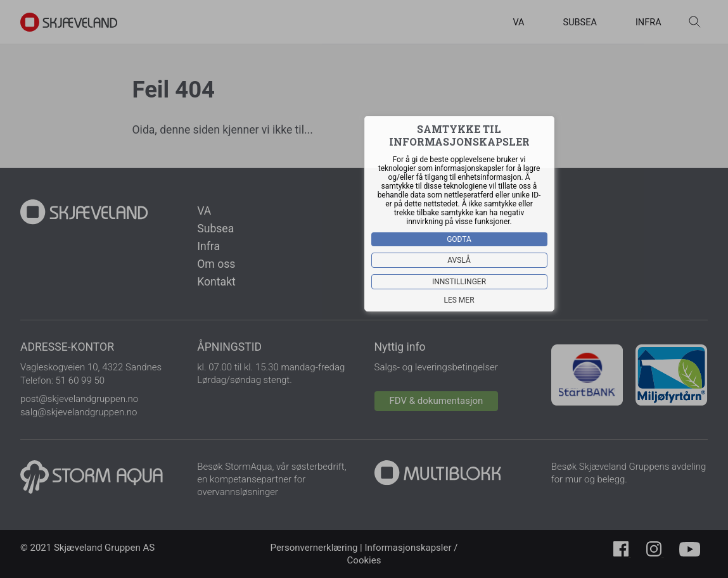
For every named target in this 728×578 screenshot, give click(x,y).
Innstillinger (459, 282)
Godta (459, 239)
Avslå (459, 260)
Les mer (459, 300)
